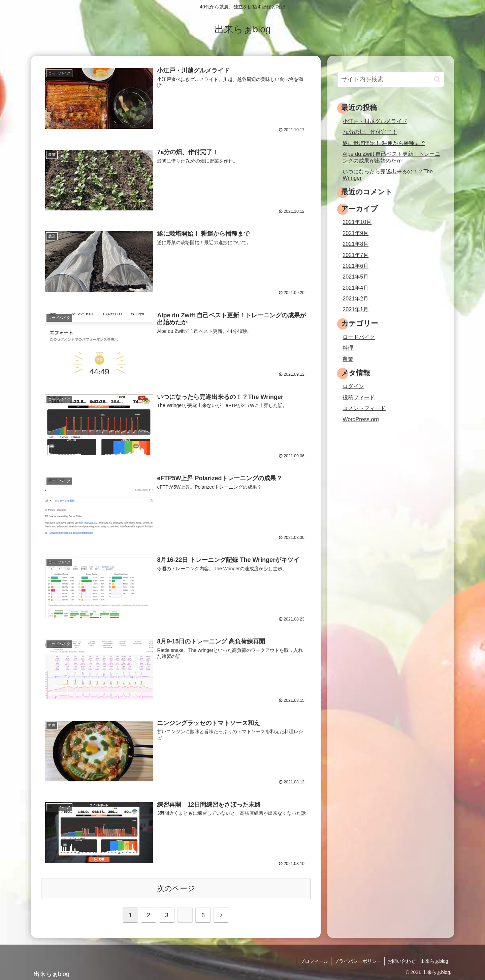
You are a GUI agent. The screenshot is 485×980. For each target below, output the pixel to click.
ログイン (353, 386)
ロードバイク (359, 337)
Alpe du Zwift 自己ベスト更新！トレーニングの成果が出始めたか (391, 157)
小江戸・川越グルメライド (375, 121)
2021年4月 (355, 288)
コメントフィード (364, 408)
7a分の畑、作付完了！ (370, 132)
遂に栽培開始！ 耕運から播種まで (384, 143)
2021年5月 (355, 277)
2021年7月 (355, 255)
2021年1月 (355, 309)
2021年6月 (355, 266)
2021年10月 (357, 222)
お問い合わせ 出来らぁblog (417, 960)
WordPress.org (361, 419)
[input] (391, 79)
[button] (437, 79)
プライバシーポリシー (356, 960)
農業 (348, 359)
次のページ (176, 887)
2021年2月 (355, 298)
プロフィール (312, 960)
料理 (348, 348)
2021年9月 (355, 233)
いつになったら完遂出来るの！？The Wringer (388, 175)
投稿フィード (359, 397)
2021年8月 (355, 244)
